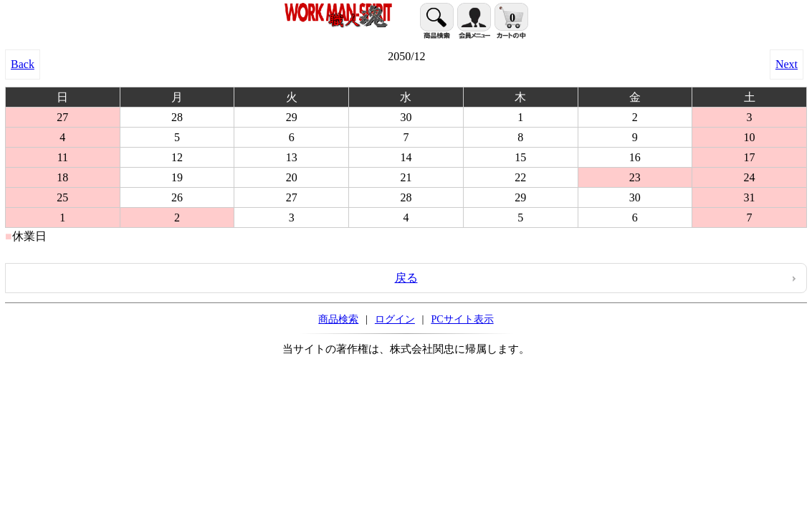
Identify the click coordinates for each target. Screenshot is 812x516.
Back (23, 64)
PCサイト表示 (462, 319)
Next (787, 64)
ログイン (395, 319)
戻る (406, 278)
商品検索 (338, 319)
